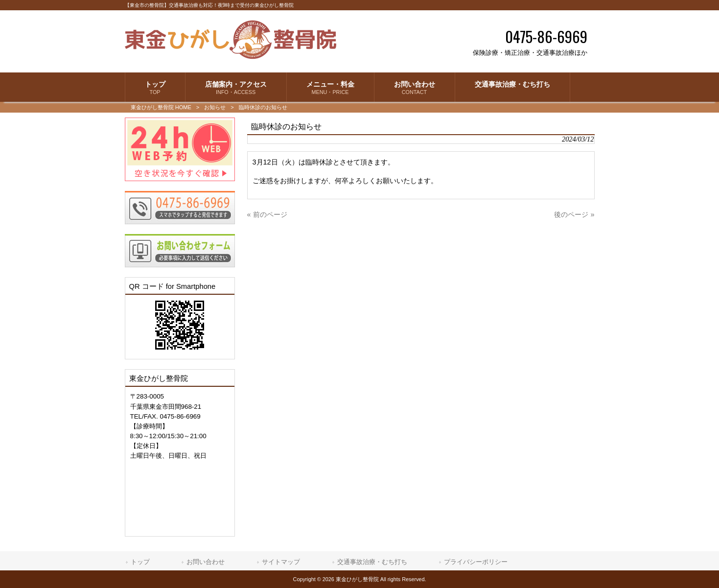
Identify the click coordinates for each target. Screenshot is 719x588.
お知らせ (215, 107)
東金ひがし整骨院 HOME (161, 107)
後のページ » (574, 214)
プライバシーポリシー (476, 562)
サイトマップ (281, 562)
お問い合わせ (206, 562)
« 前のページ (267, 214)
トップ (140, 562)
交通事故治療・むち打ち (372, 562)
